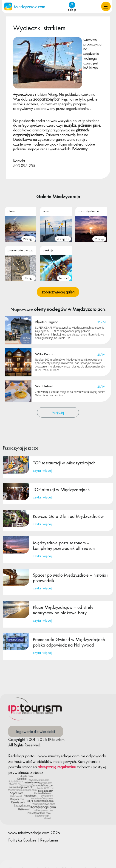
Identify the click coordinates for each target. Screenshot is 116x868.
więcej (58, 412)
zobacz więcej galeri (58, 292)
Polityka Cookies (22, 840)
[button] (106, 6)
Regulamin (49, 840)
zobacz (83, 767)
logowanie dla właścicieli (36, 731)
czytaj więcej (42, 470)
